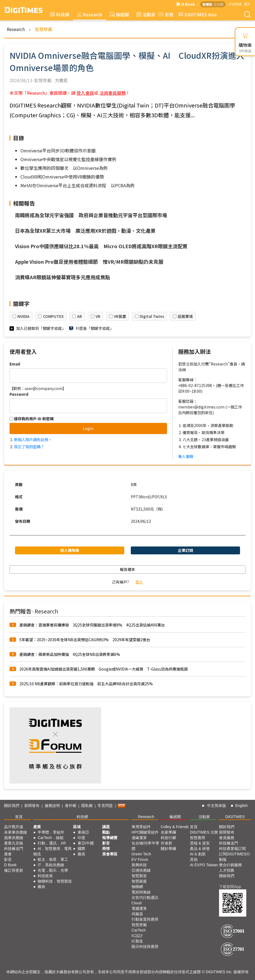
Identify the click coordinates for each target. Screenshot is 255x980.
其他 (194, 859)
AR (80, 316)
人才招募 (227, 870)
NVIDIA (23, 316)
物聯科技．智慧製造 (55, 881)
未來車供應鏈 (16, 832)
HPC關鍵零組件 (145, 832)
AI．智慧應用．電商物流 (52, 851)
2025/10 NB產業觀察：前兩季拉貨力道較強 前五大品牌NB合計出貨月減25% (86, 684)
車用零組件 (141, 827)
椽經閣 (119, 14)
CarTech (139, 930)
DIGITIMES (235, 817)
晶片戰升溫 (14, 827)
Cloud (137, 903)
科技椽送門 (14, 849)
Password (19, 394)
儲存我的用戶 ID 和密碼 (32, 419)
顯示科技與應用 (145, 947)
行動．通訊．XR (52, 843)
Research (89, 14)
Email (15, 364)
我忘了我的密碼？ (29, 447)
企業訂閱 (186, 550)
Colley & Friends (175, 827)
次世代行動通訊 (145, 898)
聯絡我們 (227, 876)
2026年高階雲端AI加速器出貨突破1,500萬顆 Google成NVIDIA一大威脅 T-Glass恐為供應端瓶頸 (104, 669)
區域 (77, 827)
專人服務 (186, 456)
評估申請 (235, 4)
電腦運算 (139, 908)
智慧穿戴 (44, 29)
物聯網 (137, 887)
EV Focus (140, 859)
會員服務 (227, 838)
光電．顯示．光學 (53, 870)
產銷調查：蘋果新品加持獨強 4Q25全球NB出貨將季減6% (70, 654)
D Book (186, 4)
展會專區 (110, 854)
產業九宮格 (14, 843)
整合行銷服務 (230, 865)
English (241, 806)
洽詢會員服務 (113, 93)
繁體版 (207, 4)
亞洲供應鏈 (141, 870)
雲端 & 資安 (200, 843)
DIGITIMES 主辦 (204, 832)
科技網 (60, 14)
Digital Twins (152, 316)
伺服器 (137, 914)
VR (98, 316)
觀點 (106, 832)
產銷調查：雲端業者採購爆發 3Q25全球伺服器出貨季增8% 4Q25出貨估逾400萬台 (92, 625)
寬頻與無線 (141, 892)
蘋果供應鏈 (14, 838)
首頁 (19, 817)
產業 (37, 827)
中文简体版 (217, 806)
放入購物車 (70, 550)
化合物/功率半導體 (145, 846)
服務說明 (52, 806)
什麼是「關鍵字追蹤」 (95, 328)
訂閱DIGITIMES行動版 (235, 857)
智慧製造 (139, 876)
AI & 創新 (198, 854)
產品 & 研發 (200, 849)
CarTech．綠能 (50, 838)
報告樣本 (127, 569)
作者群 (166, 843)
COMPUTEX (53, 316)
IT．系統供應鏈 (51, 865)
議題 (106, 827)
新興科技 (139, 865)
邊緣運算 (139, 838)
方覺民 (61, 80)
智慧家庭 (139, 881)
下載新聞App (230, 887)
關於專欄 (168, 849)
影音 (165, 14)
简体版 (218, 4)
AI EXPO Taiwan (204, 865)
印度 (81, 838)
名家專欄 (168, 832)
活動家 (146, 14)
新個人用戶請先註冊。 (33, 440)
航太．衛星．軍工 (53, 859)
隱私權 (87, 806)
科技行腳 (168, 838)
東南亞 (83, 832)
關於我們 (12, 806)
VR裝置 (120, 316)
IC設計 (137, 936)
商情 (106, 849)
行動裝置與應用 (145, 919)
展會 (8, 854)
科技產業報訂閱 (232, 849)
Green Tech (141, 854)
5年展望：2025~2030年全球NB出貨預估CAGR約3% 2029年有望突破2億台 (85, 640)
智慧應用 (198, 838)
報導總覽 (110, 838)
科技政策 (45, 876)
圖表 (41, 887)
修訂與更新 (14, 870)
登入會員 (85, 93)
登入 (247, 4)
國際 (81, 849)
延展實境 (185, 316)
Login (88, 428)
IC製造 (137, 941)
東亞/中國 (86, 843)
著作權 (71, 806)
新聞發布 (32, 806)
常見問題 (105, 806)
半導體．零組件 (51, 832)
